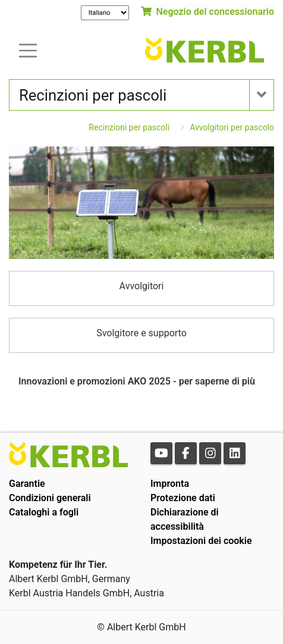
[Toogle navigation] (28, 50)
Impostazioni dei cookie (201, 541)
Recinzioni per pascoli (129, 127)
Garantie (27, 484)
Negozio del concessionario (207, 12)
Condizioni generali (50, 498)
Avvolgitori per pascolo (232, 127)
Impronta (170, 484)
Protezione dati (183, 498)
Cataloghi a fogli (44, 512)
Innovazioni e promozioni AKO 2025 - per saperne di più (137, 381)
